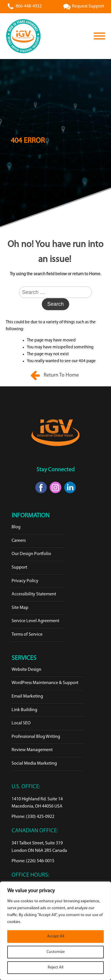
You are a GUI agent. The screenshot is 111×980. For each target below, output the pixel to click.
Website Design (26, 670)
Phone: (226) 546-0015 (33, 861)
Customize (56, 952)
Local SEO (21, 723)
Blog (16, 527)
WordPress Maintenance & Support (45, 683)
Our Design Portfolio (31, 554)
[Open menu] (99, 36)
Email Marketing (27, 696)
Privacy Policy (25, 581)
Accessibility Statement (34, 594)
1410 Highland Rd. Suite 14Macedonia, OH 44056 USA (37, 803)
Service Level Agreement (35, 621)
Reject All (55, 967)
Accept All (56, 936)
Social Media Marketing (34, 764)
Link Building (24, 710)
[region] (55, 931)
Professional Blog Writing (36, 737)
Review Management (32, 750)
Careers (19, 541)
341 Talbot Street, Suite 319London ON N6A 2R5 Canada (39, 847)
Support (19, 567)
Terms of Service (27, 635)
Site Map (20, 608)
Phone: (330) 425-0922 (33, 817)
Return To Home (62, 375)
